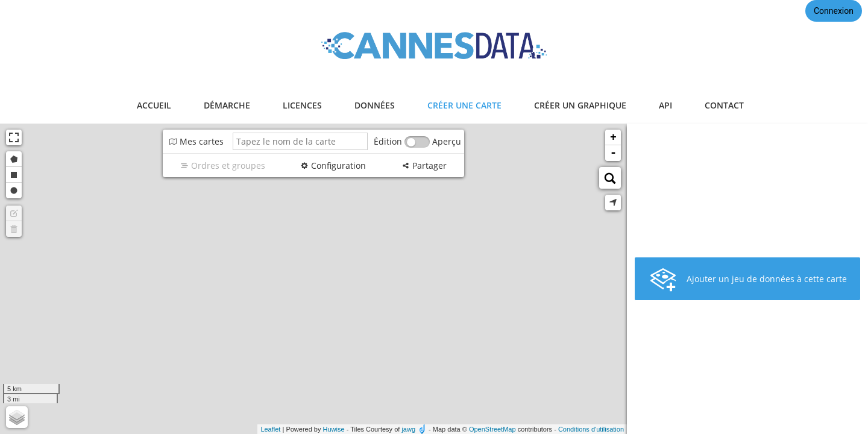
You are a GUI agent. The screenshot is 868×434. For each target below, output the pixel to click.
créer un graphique (580, 105)
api (665, 105)
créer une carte (464, 105)
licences (302, 105)
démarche (227, 105)
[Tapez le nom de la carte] (300, 141)
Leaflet (270, 429)
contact (724, 105)
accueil (154, 105)
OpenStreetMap (492, 429)
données (375, 105)
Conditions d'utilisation (591, 429)
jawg (408, 429)
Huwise (334, 429)
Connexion (834, 11)
